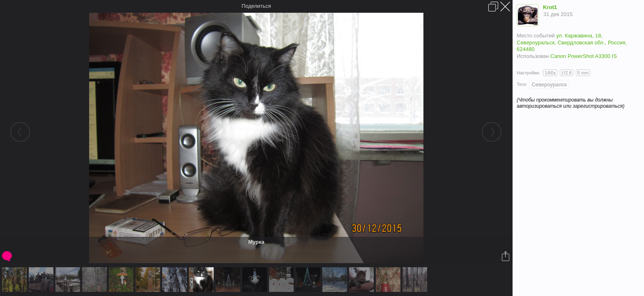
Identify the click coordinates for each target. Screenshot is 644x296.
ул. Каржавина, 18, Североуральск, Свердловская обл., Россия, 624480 (572, 42)
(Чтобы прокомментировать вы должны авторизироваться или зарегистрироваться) (570, 103)
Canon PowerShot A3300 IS (584, 56)
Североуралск (549, 84)
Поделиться (256, 6)
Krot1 (550, 7)
